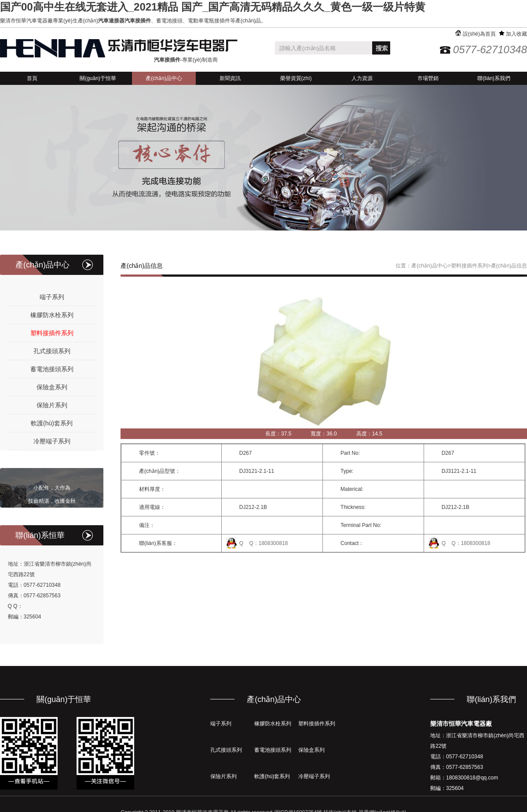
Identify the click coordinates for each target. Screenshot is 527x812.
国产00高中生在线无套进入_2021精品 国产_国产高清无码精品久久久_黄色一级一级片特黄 (213, 7)
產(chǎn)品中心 (164, 78)
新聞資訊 (230, 78)
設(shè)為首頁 (476, 34)
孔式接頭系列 (52, 351)
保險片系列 (52, 405)
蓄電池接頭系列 (52, 369)
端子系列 (52, 297)
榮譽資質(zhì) (296, 78)
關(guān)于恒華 (98, 78)
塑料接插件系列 (52, 333)
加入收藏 (513, 34)
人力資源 (362, 78)
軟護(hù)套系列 (52, 423)
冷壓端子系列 (52, 441)
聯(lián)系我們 (494, 78)
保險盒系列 (52, 387)
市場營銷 (428, 78)
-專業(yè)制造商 (186, 60)
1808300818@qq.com (472, 778)
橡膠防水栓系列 (52, 315)
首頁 (32, 78)
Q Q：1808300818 (264, 543)
